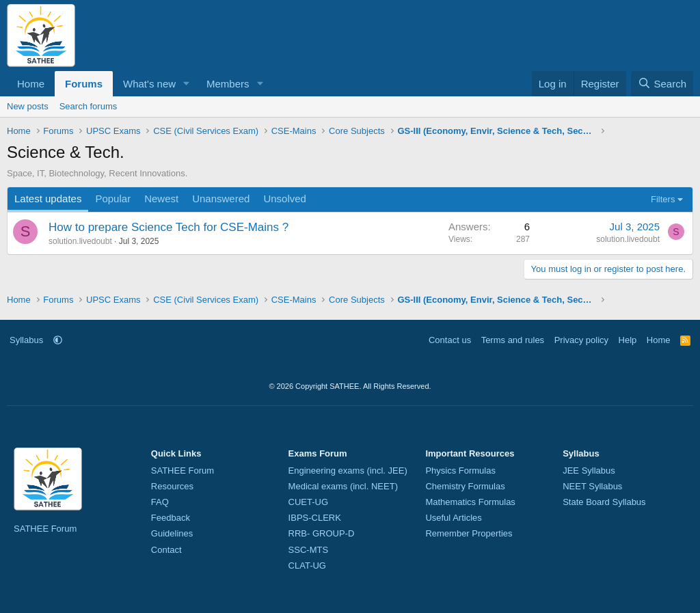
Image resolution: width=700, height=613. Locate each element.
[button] (187, 84)
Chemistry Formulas (465, 486)
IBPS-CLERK (315, 518)
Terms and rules (513, 340)
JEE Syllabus (589, 471)
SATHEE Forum (45, 529)
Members (228, 84)
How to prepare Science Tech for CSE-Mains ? (169, 227)
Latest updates (48, 199)
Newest (161, 199)
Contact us (450, 340)
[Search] (662, 84)
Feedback (171, 518)
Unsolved (285, 199)
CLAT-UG (307, 566)
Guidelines (172, 533)
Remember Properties (469, 533)
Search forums (89, 106)
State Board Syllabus (604, 502)
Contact (166, 550)
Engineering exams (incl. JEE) (348, 471)
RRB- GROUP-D (322, 533)
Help (628, 340)
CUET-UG (309, 502)
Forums (84, 84)
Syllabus (26, 340)
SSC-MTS (309, 550)
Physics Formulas (460, 471)
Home (31, 84)
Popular (113, 199)
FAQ (160, 502)
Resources (172, 486)
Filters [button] (663, 199)
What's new (149, 84)
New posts (28, 106)
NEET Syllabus (592, 486)
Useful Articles (453, 518)
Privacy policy (581, 340)
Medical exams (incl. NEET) (343, 486)
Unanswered (221, 199)
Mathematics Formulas (470, 502)
